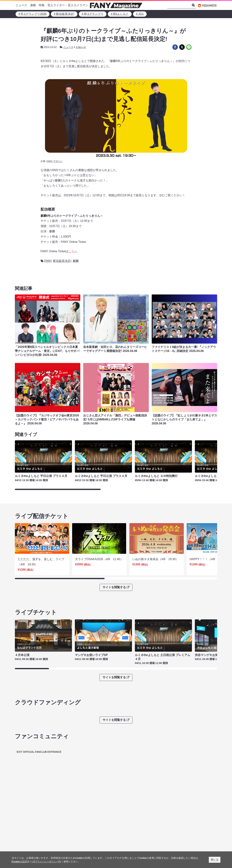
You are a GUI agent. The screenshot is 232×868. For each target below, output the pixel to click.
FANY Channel (27, 840)
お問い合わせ (128, 829)
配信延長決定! (62, 261)
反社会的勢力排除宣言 (82, 829)
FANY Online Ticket (30, 834)
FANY (48, 261)
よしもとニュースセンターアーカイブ (192, 826)
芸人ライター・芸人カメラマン (68, 5)
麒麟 (76, 261)
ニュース (21, 5)
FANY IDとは (65, 802)
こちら (73, 251)
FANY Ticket (25, 829)
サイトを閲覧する (116, 583)
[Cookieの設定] (19, 862)
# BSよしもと (120, 14)
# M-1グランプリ (93, 14)
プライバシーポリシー (82, 823)
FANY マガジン (55, 161)
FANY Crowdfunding (30, 845)
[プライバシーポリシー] (47, 862)
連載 (33, 5)
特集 (42, 5)
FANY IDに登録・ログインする (167, 802)
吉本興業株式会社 (130, 823)
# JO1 (140, 14)
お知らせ (81, 47)
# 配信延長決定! (64, 14)
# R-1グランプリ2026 (33, 14)
